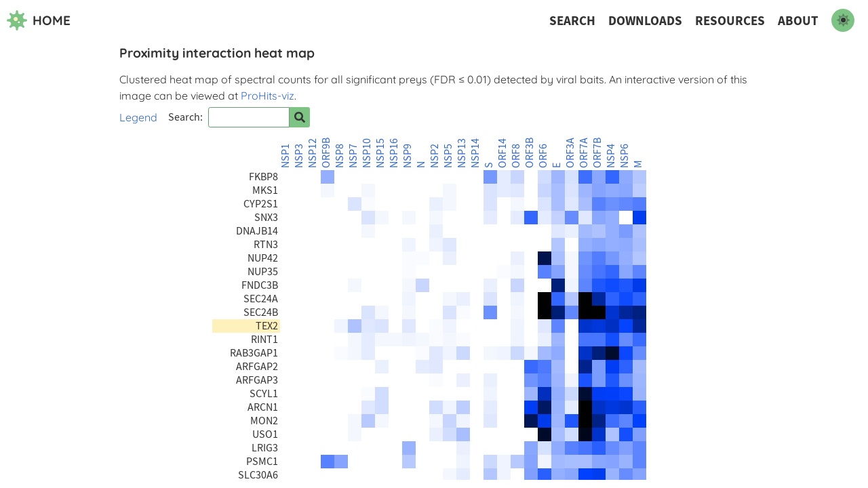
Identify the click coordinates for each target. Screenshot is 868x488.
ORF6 (543, 156)
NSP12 (313, 153)
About (798, 21)
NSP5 (448, 156)
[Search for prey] (300, 117)
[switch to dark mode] (843, 20)
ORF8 (516, 156)
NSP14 (475, 153)
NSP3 (299, 156)
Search (572, 21)
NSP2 (435, 156)
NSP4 (611, 156)
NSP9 (408, 156)
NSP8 (340, 156)
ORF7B (597, 153)
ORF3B (530, 153)
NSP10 (367, 153)
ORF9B (326, 153)
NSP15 (380, 153)
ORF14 (502, 153)
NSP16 (394, 153)
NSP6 (625, 156)
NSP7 (353, 156)
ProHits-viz (268, 96)
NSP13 (462, 153)
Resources (730, 21)
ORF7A (584, 153)
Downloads (645, 21)
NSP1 (285, 156)
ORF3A (570, 153)
